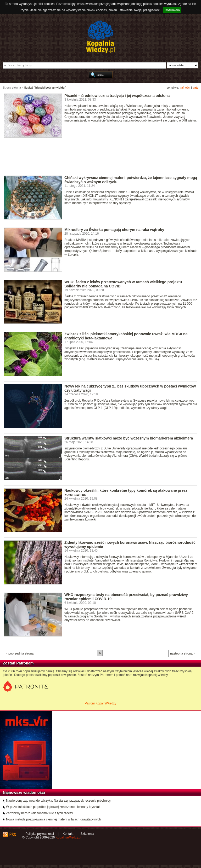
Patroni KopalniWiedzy (101, 703)
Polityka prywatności (40, 834)
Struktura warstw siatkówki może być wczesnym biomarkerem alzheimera (129, 438)
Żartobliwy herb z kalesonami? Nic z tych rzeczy (39, 813)
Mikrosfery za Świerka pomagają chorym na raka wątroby (114, 230)
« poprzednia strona (20, 653)
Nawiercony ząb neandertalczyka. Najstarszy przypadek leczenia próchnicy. (59, 801)
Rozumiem (172, 10)
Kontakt (68, 834)
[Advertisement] (99, 158)
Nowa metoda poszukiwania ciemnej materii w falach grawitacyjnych (54, 819)
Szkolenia (87, 834)
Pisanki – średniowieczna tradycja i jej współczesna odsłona (117, 96)
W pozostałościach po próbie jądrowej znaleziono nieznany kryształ (53, 807)
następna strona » (183, 653)
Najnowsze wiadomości (24, 792)
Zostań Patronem (18, 663)
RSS (12, 835)
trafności (185, 88)
